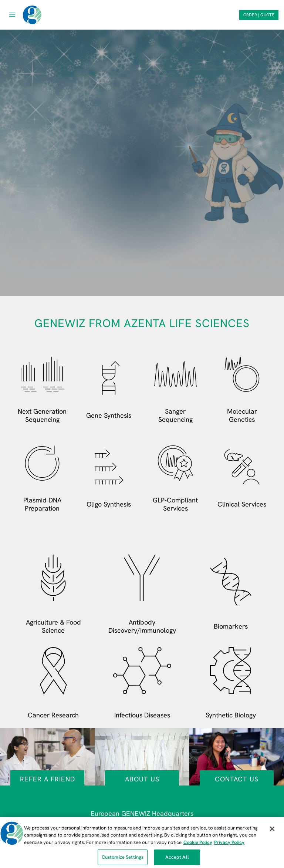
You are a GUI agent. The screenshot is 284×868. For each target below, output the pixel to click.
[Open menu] (12, 15)
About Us (142, 779)
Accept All (177, 860)
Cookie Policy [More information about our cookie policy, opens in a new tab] (198, 845)
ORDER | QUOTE (259, 15)
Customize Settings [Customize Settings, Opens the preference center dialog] (123, 860)
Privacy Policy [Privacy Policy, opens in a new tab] (229, 845)
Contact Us (237, 779)
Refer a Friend (48, 779)
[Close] (272, 831)
